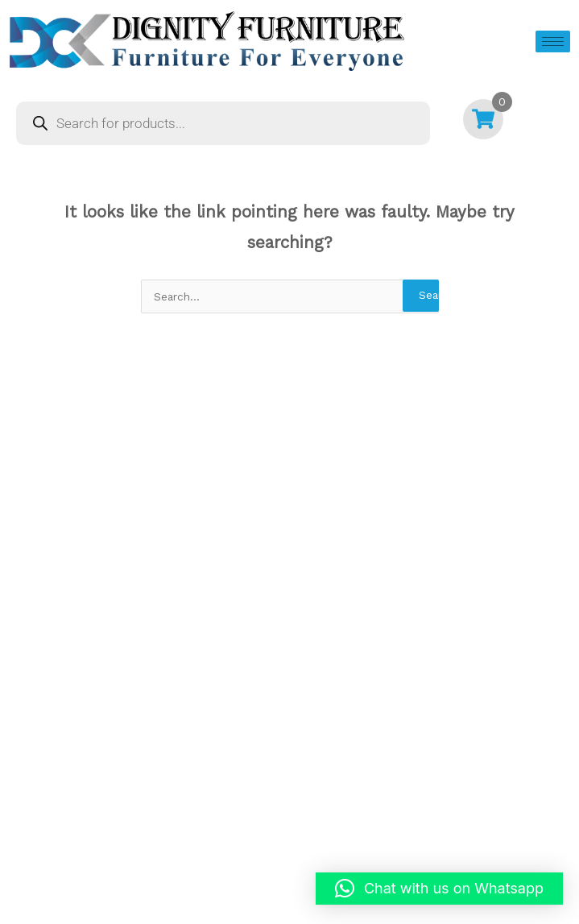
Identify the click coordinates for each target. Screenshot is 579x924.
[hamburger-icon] (553, 41)
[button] (439, 889)
